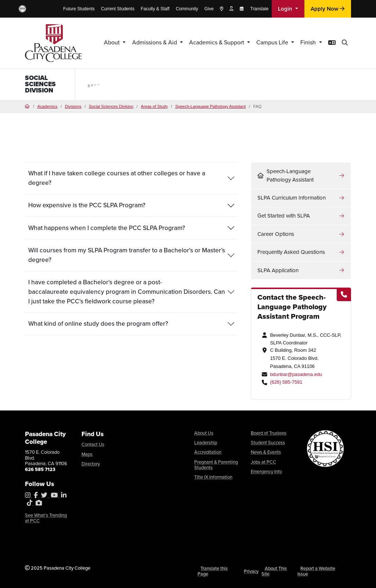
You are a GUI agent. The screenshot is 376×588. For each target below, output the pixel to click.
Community (187, 9)
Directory (91, 464)
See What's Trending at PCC (46, 518)
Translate (259, 9)
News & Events (266, 452)
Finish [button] (307, 42)
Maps (87, 454)
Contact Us (93, 444)
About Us (204, 433)
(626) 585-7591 (286, 382)
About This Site (274, 571)
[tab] (131, 178)
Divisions (73, 106)
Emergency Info (266, 472)
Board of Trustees (269, 433)
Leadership (206, 443)
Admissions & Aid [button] (141, 42)
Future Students (79, 9)
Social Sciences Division (40, 84)
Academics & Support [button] (208, 42)
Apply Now (328, 9)
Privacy (251, 571)
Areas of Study (154, 106)
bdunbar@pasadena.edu (296, 374)
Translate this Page (213, 571)
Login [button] (286, 9)
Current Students (118, 9)
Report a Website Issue (317, 571)
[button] (345, 43)
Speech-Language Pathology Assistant (210, 106)
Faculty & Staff (155, 9)
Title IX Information (213, 477)
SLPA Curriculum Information (292, 198)
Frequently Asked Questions (291, 252)
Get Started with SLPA (284, 216)
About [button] (96, 42)
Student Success (268, 443)
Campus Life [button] (268, 42)
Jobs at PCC (263, 462)
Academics (48, 106)
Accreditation (208, 452)
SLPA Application (278, 270)
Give (209, 9)
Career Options (276, 234)
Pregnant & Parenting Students (216, 465)
